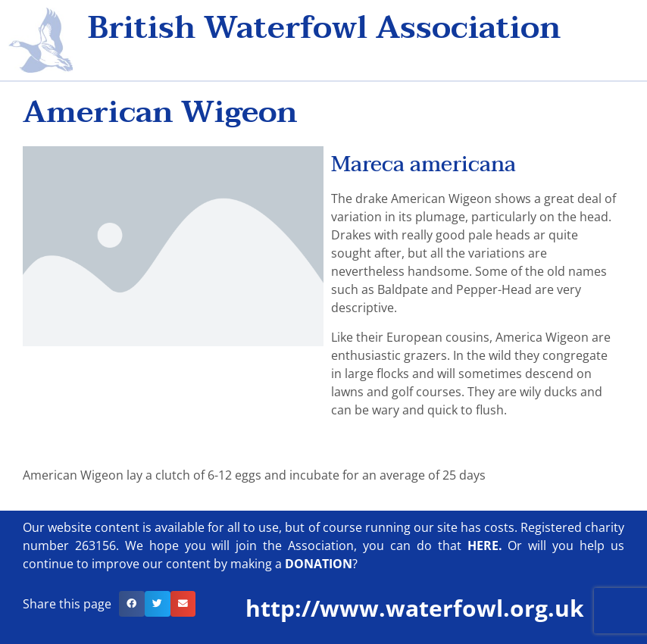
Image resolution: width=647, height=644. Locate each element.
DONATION (319, 564)
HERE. (485, 546)
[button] (132, 604)
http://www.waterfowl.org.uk (415, 608)
